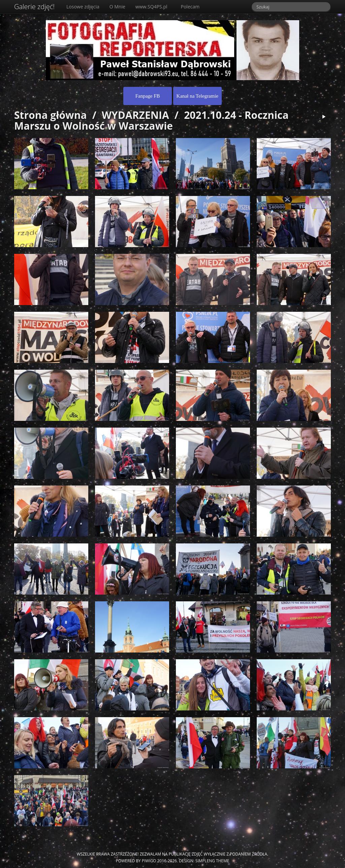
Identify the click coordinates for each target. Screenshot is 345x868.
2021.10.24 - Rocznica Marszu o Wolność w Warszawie (151, 120)
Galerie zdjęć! (34, 7)
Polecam (190, 7)
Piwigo (149, 861)
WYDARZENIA (135, 115)
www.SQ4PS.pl (151, 7)
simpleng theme (212, 861)
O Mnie (117, 7)
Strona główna (51, 115)
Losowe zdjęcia (83, 7)
